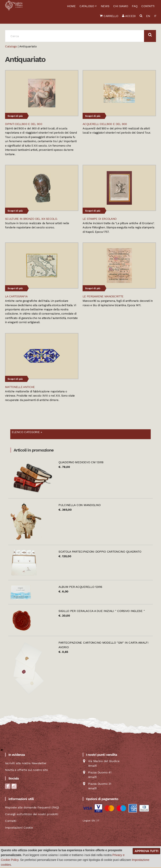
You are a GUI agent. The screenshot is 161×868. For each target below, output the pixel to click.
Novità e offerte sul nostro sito (26, 770)
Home (71, 6)
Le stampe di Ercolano (99, 219)
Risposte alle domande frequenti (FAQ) (32, 807)
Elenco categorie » (27, 432)
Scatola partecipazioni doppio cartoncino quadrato (100, 552)
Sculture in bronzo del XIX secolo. (31, 219)
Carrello (109, 16)
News (105, 6)
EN (148, 16)
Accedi (129, 16)
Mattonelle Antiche (20, 387)
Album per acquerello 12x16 (80, 587)
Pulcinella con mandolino (79, 505)
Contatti (148, 6)
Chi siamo (121, 6)
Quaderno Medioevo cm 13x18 (81, 462)
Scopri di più (15, 116)
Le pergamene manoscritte (103, 296)
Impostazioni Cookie (19, 828)
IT (155, 16)
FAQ (135, 6)
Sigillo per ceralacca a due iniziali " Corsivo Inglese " (102, 611)
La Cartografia (16, 296)
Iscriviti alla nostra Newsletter (26, 763)
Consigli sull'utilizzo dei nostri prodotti (32, 814)
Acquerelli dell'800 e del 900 (105, 124)
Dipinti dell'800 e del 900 (24, 124)
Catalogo (87, 6)
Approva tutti (146, 851)
